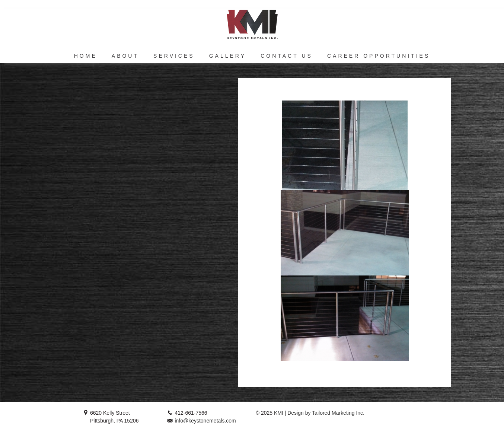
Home (86, 56)
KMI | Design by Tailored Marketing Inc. (318, 413)
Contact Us (287, 56)
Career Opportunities (379, 56)
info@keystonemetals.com (205, 421)
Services (174, 56)
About (125, 56)
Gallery (228, 56)
